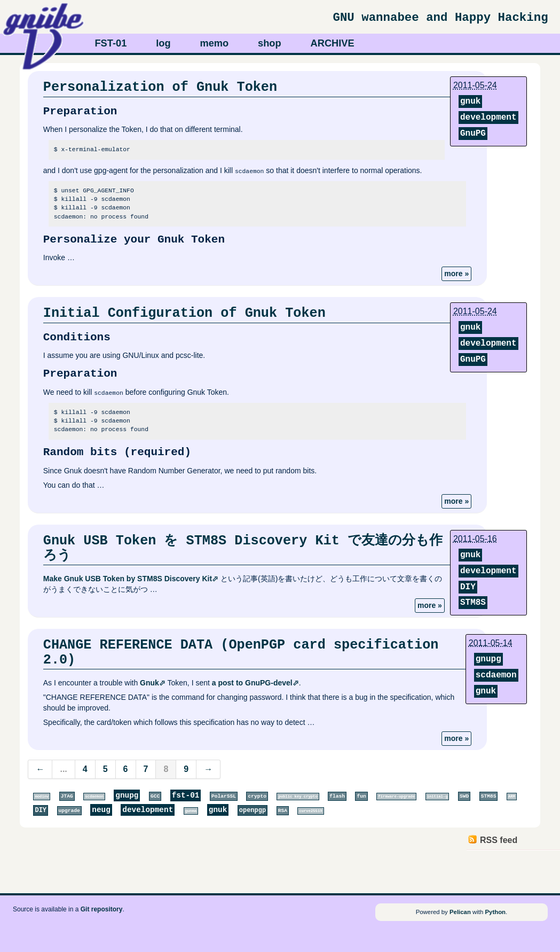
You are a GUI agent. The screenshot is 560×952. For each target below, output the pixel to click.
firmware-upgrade (396, 797)
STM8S (473, 603)
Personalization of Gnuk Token (160, 87)
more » (456, 274)
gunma (191, 811)
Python (495, 912)
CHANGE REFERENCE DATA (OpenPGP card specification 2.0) (241, 652)
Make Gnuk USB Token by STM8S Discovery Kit (128, 579)
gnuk (470, 102)
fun (361, 796)
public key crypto (298, 797)
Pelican (460, 912)
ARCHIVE (333, 43)
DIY (468, 587)
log (163, 43)
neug (101, 810)
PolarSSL (224, 796)
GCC (155, 796)
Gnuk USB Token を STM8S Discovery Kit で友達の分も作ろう (243, 548)
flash (337, 796)
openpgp (253, 810)
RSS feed (499, 840)
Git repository (102, 909)
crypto (257, 796)
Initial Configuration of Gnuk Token (184, 313)
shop (270, 43)
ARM (512, 797)
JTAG (67, 796)
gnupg (488, 659)
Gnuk (149, 683)
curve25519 (310, 811)
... (63, 769)
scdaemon (496, 675)
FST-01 (111, 43)
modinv (42, 797)
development (488, 118)
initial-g (437, 797)
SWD (464, 796)
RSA (283, 811)
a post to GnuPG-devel (252, 683)
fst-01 (186, 795)
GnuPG (473, 134)
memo (214, 43)
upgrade (69, 811)
